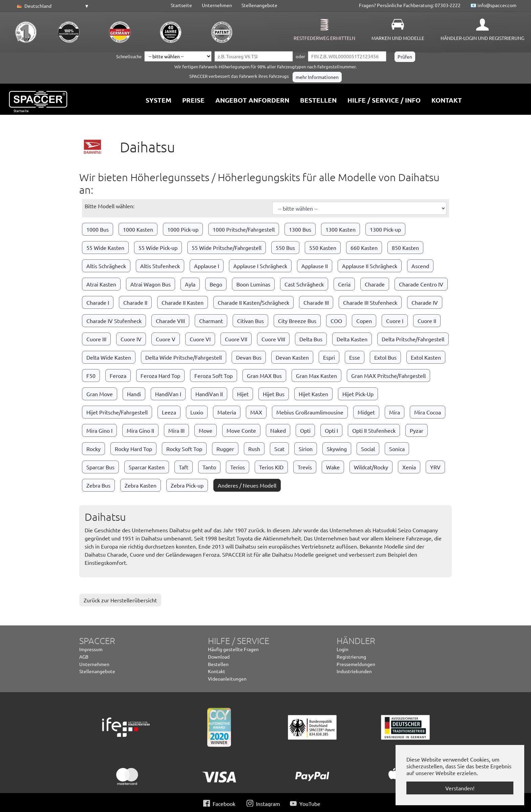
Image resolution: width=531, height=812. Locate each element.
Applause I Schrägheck (260, 266)
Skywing (337, 449)
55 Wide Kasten (105, 248)
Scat (279, 449)
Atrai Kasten (101, 284)
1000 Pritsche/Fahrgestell (244, 229)
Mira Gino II (140, 430)
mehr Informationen (317, 77)
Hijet (243, 394)
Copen (364, 321)
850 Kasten (405, 248)
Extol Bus (385, 357)
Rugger (225, 449)
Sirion (306, 449)
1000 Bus (98, 229)
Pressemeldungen (356, 664)
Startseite (181, 5)
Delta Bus (311, 339)
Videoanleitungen (227, 679)
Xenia (409, 467)
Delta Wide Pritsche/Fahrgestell (184, 357)
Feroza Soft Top (214, 376)
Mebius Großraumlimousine (310, 412)
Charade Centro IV (421, 284)
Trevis (305, 467)
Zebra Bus (98, 485)
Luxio (197, 412)
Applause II (315, 266)
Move (206, 430)
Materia (227, 412)
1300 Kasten (341, 229)
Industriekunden (354, 671)
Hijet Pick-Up (358, 394)
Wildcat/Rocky (371, 467)
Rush (254, 449)
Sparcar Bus (100, 467)
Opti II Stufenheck (374, 430)
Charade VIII (170, 321)
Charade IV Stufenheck (114, 321)
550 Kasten (323, 248)
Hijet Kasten (313, 394)
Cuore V (166, 339)
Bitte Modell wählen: (110, 206)
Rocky (93, 449)
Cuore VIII (273, 339)
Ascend (420, 266)
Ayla (190, 284)
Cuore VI (200, 339)
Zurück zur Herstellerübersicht (120, 600)
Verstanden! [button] (460, 788)
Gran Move (100, 394)
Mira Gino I (99, 430)
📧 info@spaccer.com (493, 5)
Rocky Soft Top (184, 449)
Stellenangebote (259, 5)
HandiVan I (168, 394)
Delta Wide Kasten (109, 357)
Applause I (207, 266)
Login (343, 649)
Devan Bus (249, 357)
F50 (91, 376)
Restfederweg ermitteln (324, 38)
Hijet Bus (274, 394)
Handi (134, 394)
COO (336, 321)
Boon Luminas (253, 284)
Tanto (209, 467)
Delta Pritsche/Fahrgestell (413, 339)
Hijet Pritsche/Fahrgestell (117, 412)
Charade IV (425, 302)
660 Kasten (364, 248)
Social (368, 449)
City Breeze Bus (297, 321)
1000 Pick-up (183, 229)
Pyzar (417, 430)
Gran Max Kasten (316, 376)
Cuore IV (131, 339)
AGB (84, 657)
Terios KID (271, 467)
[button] (52, 6)
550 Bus (285, 248)
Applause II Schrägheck (370, 266)
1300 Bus (300, 229)
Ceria (344, 284)
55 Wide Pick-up (158, 248)
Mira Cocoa (428, 412)
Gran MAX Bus (264, 376)
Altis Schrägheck (106, 266)
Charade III (316, 302)
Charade (375, 284)
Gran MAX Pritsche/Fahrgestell (388, 376)
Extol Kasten (426, 357)
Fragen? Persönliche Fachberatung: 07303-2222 (410, 5)
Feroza (118, 376)
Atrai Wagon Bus (151, 284)
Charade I (98, 302)
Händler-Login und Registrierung (482, 38)
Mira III (176, 430)
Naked (278, 430)
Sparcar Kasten (147, 467)
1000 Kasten (138, 229)
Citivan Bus (250, 321)
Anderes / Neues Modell (247, 485)
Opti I (331, 430)
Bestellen (218, 664)
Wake (333, 467)
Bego (216, 284)
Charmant (211, 321)
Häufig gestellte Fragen (233, 649)
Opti (305, 430)
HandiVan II (209, 394)
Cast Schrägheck (304, 284)
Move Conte (241, 430)
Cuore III (96, 339)
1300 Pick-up (385, 229)
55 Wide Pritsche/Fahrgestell (227, 248)
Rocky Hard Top (133, 449)
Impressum (91, 649)
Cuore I (395, 321)
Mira (395, 412)
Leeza (169, 412)
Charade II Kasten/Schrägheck (253, 302)
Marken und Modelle (398, 38)
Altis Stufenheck (160, 266)
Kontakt (217, 671)
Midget (366, 412)
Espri (329, 357)
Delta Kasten (352, 339)
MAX (256, 412)
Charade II (135, 302)
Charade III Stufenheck (370, 302)
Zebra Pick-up (187, 485)
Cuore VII (236, 339)
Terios (238, 467)
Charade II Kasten (183, 302)
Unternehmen (217, 5)
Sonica (397, 449)
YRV (435, 467)
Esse (355, 357)
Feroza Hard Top (160, 376)
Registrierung (351, 657)
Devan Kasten (292, 357)
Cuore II (427, 321)
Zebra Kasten (141, 485)
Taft (184, 467)
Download (219, 657)
